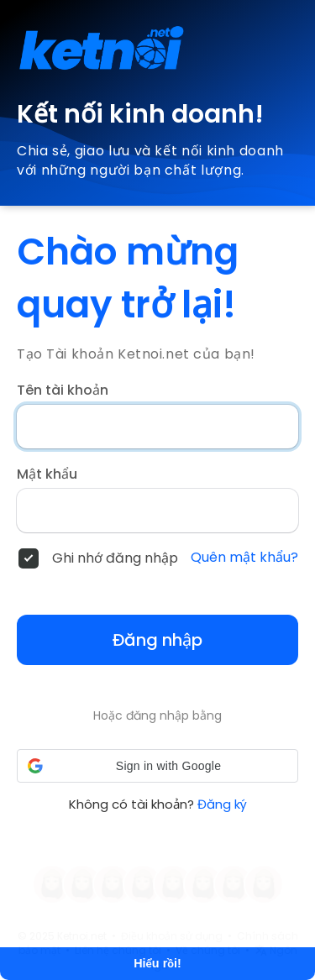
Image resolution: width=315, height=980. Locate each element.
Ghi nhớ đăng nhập (115, 558)
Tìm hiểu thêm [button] (188, 913)
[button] (157, 766)
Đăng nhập (157, 640)
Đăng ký (222, 804)
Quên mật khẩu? (244, 558)
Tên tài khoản (63, 390)
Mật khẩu (47, 474)
